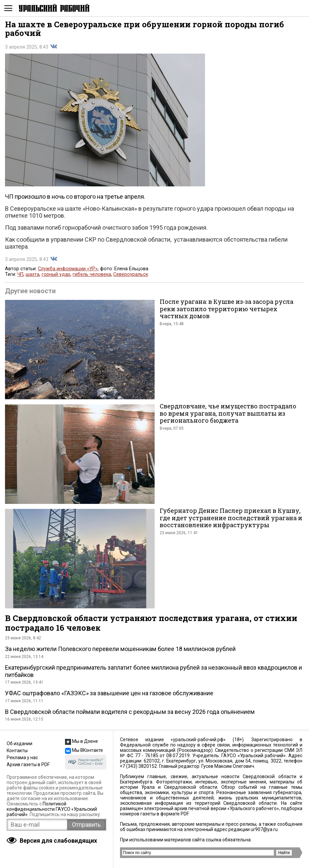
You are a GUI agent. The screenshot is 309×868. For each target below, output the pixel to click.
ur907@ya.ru (264, 829)
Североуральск (131, 274)
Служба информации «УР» (68, 269)
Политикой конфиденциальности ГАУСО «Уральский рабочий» (52, 809)
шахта (32, 274)
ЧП (20, 274)
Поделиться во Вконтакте (54, 47)
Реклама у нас (22, 758)
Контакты (17, 751)
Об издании (19, 744)
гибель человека (92, 274)
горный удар (56, 274)
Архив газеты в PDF (28, 764)
